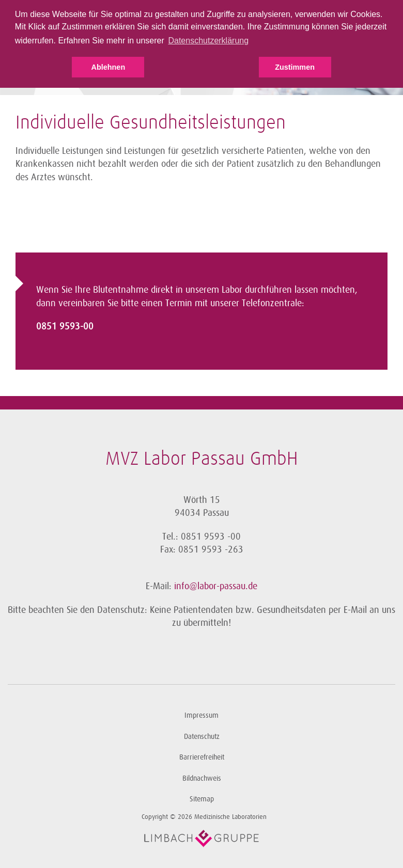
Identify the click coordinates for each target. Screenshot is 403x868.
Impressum (202, 715)
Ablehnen (109, 67)
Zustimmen (295, 67)
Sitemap (202, 799)
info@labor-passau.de (216, 586)
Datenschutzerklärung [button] (208, 41)
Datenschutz (202, 737)
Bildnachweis (202, 778)
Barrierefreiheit (202, 757)
